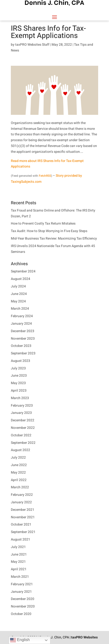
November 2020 (23, 606)
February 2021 (22, 584)
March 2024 (20, 309)
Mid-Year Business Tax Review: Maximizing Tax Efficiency (54, 238)
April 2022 (19, 480)
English (20, 640)
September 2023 (23, 353)
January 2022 (21, 502)
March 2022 (20, 487)
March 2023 (20, 398)
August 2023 (20, 361)
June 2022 (19, 465)
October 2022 (21, 435)
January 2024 (21, 324)
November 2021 (23, 517)
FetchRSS (45, 176)
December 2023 (23, 331)
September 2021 (23, 532)
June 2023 (19, 376)
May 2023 (18, 383)
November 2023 (23, 339)
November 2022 (23, 428)
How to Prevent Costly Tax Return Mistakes (43, 223)
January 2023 (21, 413)
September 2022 (23, 443)
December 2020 (23, 599)
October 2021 (21, 524)
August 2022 (20, 450)
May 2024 (18, 301)
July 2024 (18, 286)
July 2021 (18, 547)
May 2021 (18, 562)
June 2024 (19, 294)
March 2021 (20, 577)
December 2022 (23, 420)
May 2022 (18, 472)
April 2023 (19, 391)
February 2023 (22, 406)
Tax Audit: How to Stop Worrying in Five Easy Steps (49, 231)
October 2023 (21, 346)
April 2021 (19, 569)
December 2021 (23, 510)
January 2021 (21, 592)
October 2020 (21, 614)
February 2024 (22, 316)
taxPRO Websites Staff (32, 45)
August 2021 (20, 539)
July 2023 (18, 368)
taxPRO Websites (84, 637)
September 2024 (23, 271)
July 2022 (18, 457)
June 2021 (19, 554)
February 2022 (22, 495)
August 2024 (20, 279)
